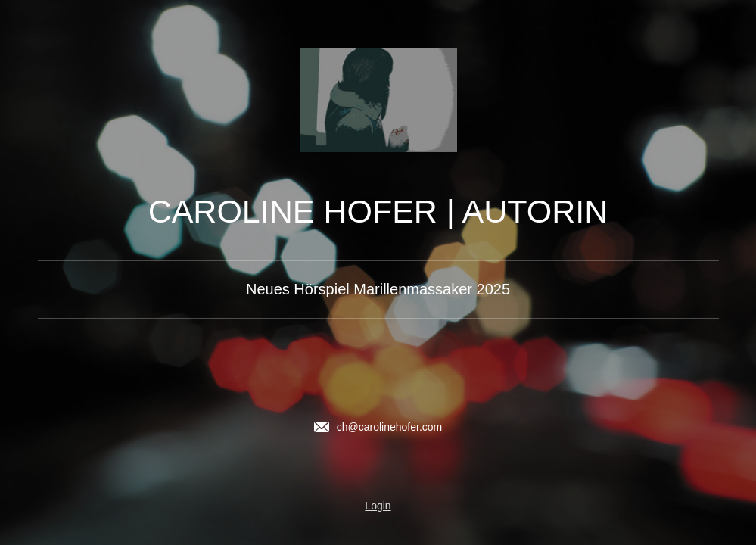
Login (378, 506)
